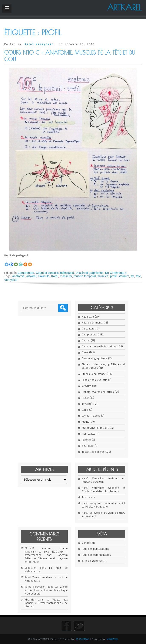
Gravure (87, 386)
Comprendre (26, 273)
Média (86, 422)
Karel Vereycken (39, 44)
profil (113, 276)
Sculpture (88, 446)
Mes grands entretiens (95, 428)
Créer (85, 352)
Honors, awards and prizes (98, 392)
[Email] (16, 262)
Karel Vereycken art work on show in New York (104, 515)
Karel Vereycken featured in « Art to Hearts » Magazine (104, 505)
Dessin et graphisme (89, 273)
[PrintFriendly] (21, 262)
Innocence (88, 497)
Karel (55, 276)
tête (138, 276)
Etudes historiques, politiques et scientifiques (104, 366)
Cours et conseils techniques (55, 273)
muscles (103, 276)
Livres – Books (91, 416)
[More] (30, 262)
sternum (124, 276)
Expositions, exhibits (94, 380)
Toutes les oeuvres (93, 452)
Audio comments (92, 323)
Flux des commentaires (96, 555)
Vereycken (11, 280)
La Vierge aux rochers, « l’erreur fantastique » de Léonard (46, 590)
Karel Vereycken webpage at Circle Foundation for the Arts (104, 490)
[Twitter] (7, 262)
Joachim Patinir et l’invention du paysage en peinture (46, 558)
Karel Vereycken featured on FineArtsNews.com (104, 480)
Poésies (86, 440)
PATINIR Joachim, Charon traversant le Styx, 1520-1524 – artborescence (46, 552)
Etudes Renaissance (94, 374)
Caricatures (89, 329)
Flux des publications (95, 549)
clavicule (44, 276)
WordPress (112, 639)
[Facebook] (11, 262)
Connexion (88, 543)
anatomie (19, 276)
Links (85, 410)
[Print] (25, 262)
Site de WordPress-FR (95, 561)
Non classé (89, 434)
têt (133, 276)
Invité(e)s (88, 404)
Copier (86, 341)
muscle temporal (85, 276)
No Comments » (116, 273)
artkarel (31, 276)
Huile (85, 398)
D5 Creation (82, 639)
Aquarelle (88, 317)
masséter (66, 276)
